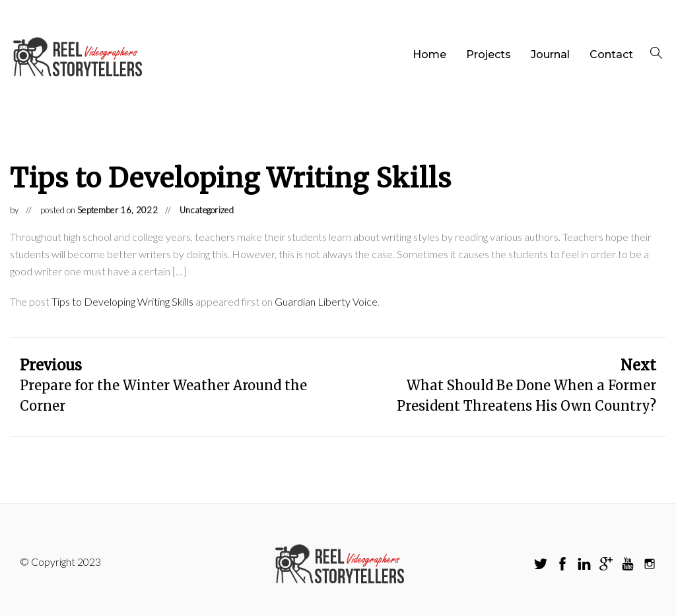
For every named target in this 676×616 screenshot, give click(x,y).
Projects (489, 54)
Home (429, 54)
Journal (550, 54)
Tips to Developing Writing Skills (122, 301)
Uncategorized (207, 210)
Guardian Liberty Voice (326, 301)
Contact (611, 54)
